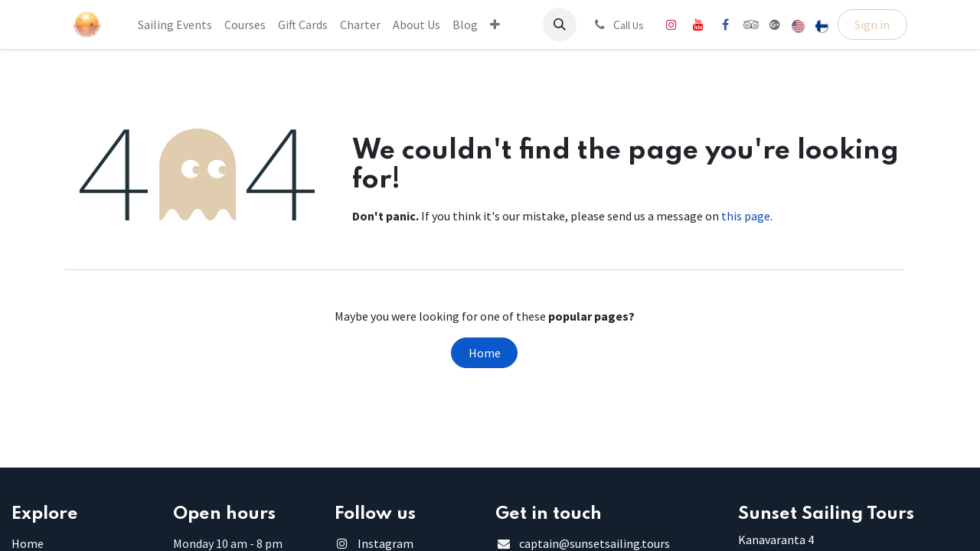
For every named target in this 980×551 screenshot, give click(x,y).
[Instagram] (671, 24)
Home (485, 353)
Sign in (872, 24)
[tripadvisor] (751, 24)
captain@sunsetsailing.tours (595, 543)
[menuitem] (175, 24)
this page (746, 216)
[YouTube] (698, 24)
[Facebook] (725, 24)
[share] (775, 24)
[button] (560, 24)
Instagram (385, 543)
